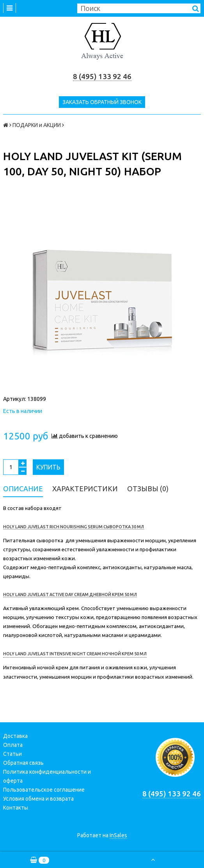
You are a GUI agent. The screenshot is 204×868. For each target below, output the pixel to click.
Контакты (16, 808)
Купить (48, 467)
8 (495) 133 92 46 (102, 77)
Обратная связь (23, 763)
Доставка (15, 736)
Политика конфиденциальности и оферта (47, 776)
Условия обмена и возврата (38, 799)
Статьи (12, 754)
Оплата (13, 745)
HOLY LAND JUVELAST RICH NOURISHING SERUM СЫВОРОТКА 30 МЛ (74, 527)
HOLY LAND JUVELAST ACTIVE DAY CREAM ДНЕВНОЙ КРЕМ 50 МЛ (70, 595)
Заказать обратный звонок (102, 102)
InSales (118, 835)
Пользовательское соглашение (44, 790)
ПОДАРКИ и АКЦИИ (37, 125)
